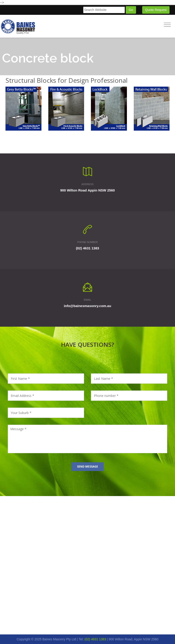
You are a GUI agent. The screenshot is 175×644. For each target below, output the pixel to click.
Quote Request (156, 10)
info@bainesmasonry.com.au (87, 306)
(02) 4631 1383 (87, 248)
